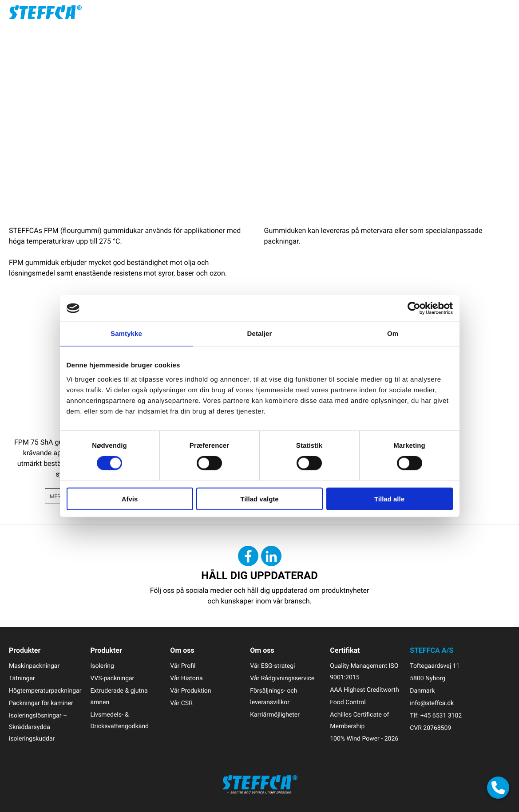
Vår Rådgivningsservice (282, 678)
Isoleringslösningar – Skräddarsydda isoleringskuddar (38, 727)
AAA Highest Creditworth (364, 690)
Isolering (102, 666)
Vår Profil (183, 666)
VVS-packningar (112, 678)
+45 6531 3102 (441, 715)
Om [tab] (393, 334)
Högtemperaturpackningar (45, 691)
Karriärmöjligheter (275, 715)
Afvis (130, 499)
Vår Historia (186, 678)
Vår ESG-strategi (272, 666)
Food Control (348, 702)
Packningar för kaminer (41, 703)
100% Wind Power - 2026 (364, 739)
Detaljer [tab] (260, 334)
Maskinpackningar (34, 666)
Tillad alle (389, 499)
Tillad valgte (259, 499)
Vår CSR (181, 703)
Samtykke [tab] (126, 334)
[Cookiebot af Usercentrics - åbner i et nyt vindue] (414, 308)
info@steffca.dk (432, 703)
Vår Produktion (190, 691)
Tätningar (22, 678)
